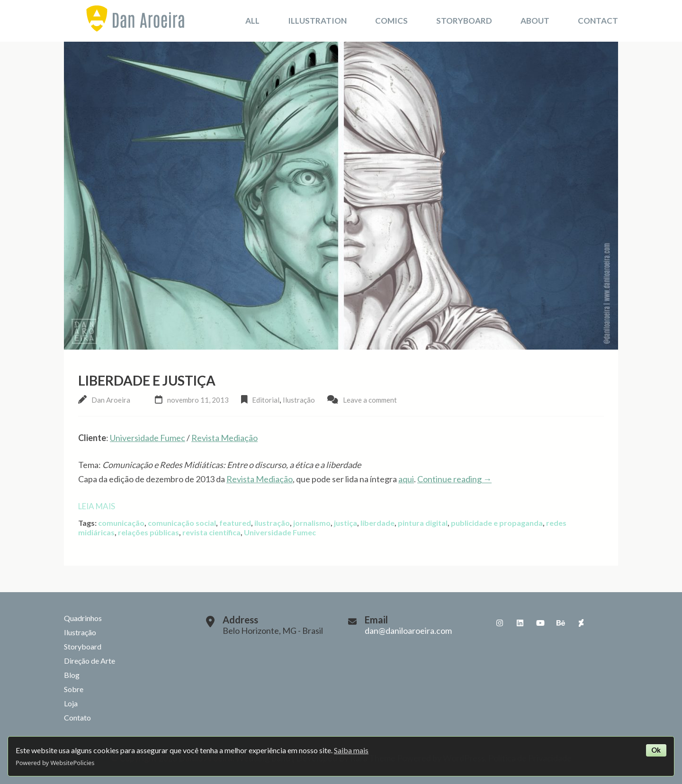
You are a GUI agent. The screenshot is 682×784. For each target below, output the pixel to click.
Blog (72, 675)
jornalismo (312, 523)
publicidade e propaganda (497, 523)
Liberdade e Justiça (147, 380)
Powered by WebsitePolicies (55, 763)
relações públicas (148, 532)
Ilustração (299, 400)
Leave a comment (370, 400)
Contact (598, 21)
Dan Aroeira (111, 400)
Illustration (317, 21)
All (252, 21)
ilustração (272, 523)
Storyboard (464, 21)
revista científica (211, 532)
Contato (77, 717)
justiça (345, 523)
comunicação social (182, 523)
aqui (406, 479)
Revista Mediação (224, 438)
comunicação (121, 523)
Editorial (266, 400)
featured (235, 523)
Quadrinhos (83, 618)
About (535, 21)
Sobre (74, 689)
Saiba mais (351, 750)
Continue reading (454, 479)
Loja (71, 703)
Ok (656, 750)
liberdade (377, 523)
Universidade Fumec (148, 438)
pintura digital (423, 523)
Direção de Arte (90, 661)
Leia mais (97, 506)
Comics (391, 21)
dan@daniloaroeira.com (408, 631)
